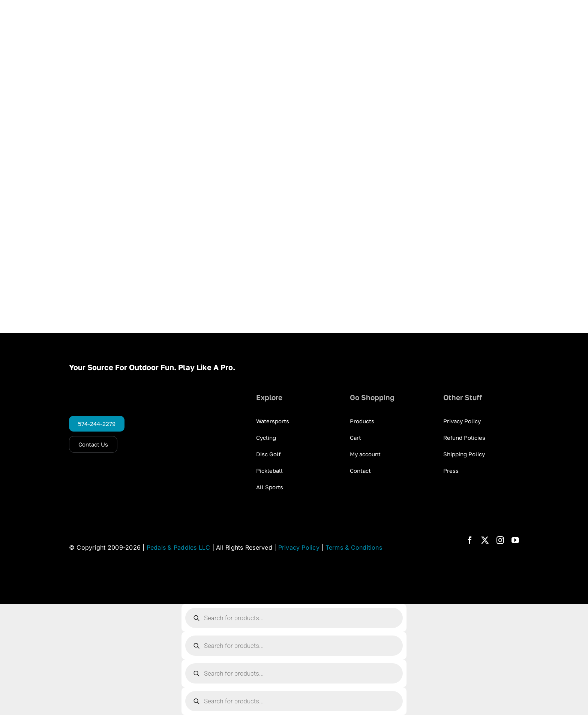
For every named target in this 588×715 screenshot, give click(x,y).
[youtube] (515, 540)
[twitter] (485, 540)
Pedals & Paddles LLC (178, 547)
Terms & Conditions (354, 547)
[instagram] (500, 540)
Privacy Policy (299, 547)
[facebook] (470, 540)
